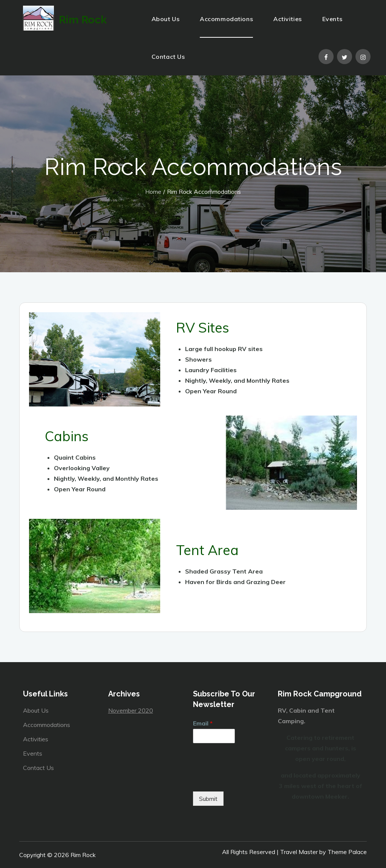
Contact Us (168, 57)
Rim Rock (103, 21)
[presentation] (250, 779)
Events (332, 19)
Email (203, 723)
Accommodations (226, 19)
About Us (165, 19)
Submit (208, 799)
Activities (288, 19)
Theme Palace (347, 852)
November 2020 (131, 710)
